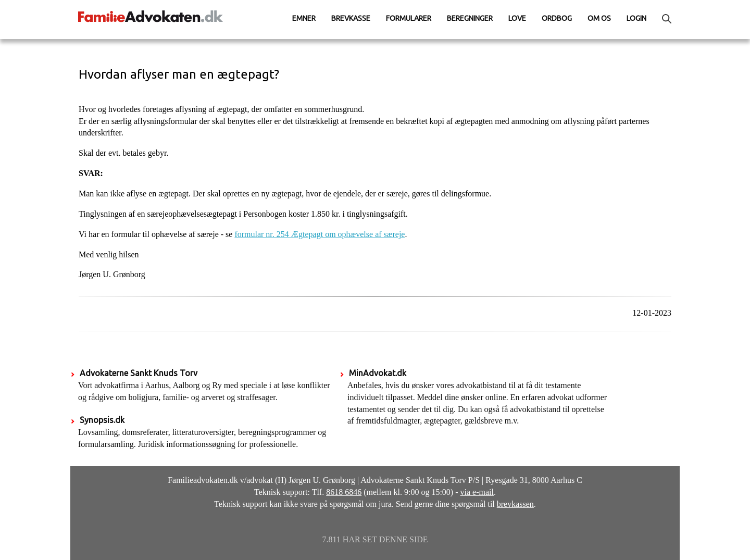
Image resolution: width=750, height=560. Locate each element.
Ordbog (557, 18)
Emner (304, 18)
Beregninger (470, 18)
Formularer (409, 18)
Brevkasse (351, 18)
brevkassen (515, 504)
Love (517, 18)
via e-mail (477, 492)
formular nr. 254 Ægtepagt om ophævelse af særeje (320, 234)
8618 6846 (344, 492)
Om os (599, 18)
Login (636, 18)
